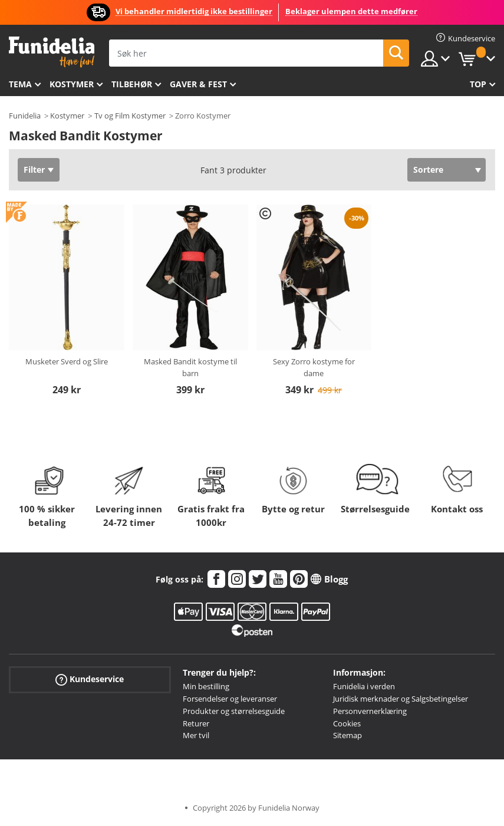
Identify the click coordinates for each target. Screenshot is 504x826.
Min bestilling (206, 686)
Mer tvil (196, 735)
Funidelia (25, 116)
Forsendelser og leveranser (230, 699)
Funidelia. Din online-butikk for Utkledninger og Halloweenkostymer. (52, 52)
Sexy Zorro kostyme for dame (314, 367)
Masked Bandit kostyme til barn (190, 367)
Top (478, 84)
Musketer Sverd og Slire (67, 361)
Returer (196, 723)
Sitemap (347, 735)
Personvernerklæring (370, 711)
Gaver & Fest (198, 84)
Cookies (347, 723)
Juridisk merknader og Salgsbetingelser (401, 699)
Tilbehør (132, 84)
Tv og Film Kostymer (130, 116)
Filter (34, 170)
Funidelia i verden (364, 686)
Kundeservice (90, 679)
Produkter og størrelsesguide (234, 711)
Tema (20, 84)
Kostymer (72, 84)
